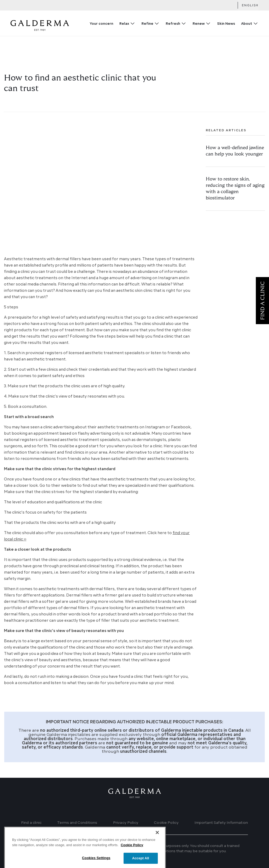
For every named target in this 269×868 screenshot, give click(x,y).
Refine (147, 24)
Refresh (173, 24)
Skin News (226, 24)
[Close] (157, 846)
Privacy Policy (126, 823)
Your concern (102, 24)
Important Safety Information (221, 823)
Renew (199, 24)
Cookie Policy (166, 823)
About (247, 24)
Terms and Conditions (77, 823)
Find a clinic (31, 823)
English (250, 6)
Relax (124, 24)
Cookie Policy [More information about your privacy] (132, 858)
